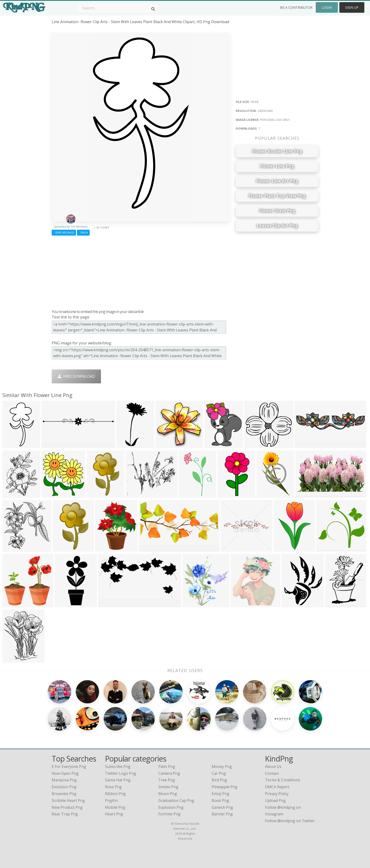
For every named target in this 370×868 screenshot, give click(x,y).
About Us (273, 766)
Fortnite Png (169, 814)
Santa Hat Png (118, 780)
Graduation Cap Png (176, 800)
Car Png (219, 773)
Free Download (76, 376)
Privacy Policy (277, 794)
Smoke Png (168, 787)
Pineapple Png (225, 787)
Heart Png (114, 814)
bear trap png (65, 814)
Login (327, 7)
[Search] (153, 9)
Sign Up (352, 7)
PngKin (111, 800)
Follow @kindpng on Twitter (290, 821)
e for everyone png (69, 766)
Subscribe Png (118, 766)
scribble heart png (68, 800)
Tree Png (167, 780)
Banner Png (222, 814)
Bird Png (219, 780)
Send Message (64, 232)
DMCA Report (277, 787)
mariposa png (64, 780)
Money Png (222, 766)
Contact (272, 773)
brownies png (64, 794)
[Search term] (118, 8)
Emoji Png (221, 794)
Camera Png (169, 773)
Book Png (220, 800)
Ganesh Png (222, 807)
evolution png (64, 787)
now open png (65, 773)
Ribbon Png (115, 794)
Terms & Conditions (283, 780)
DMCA (83, 232)
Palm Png (167, 766)
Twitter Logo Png (121, 773)
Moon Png (168, 794)
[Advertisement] (141, 271)
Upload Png (275, 800)
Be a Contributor (296, 7)
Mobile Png (115, 807)
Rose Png (113, 787)
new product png (67, 807)
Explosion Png (171, 807)
